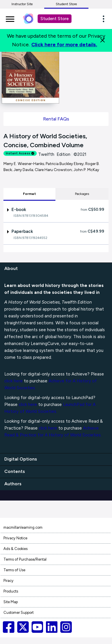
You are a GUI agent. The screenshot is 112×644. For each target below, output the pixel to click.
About (11, 268)
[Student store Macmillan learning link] (32, 19)
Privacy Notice (15, 538)
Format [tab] (29, 194)
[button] (105, 19)
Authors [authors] (13, 484)
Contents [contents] (15, 471)
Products (11, 591)
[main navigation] (10, 18)
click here (13, 381)
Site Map (11, 602)
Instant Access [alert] (20, 153)
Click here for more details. (64, 45)
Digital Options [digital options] (21, 459)
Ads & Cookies (16, 549)
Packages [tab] (82, 194)
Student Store (66, 4)
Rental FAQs (56, 119)
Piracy (8, 581)
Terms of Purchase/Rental (25, 559)
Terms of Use (14, 570)
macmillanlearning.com (23, 527)
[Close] (103, 40)
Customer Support (19, 613)
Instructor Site (22, 4)
